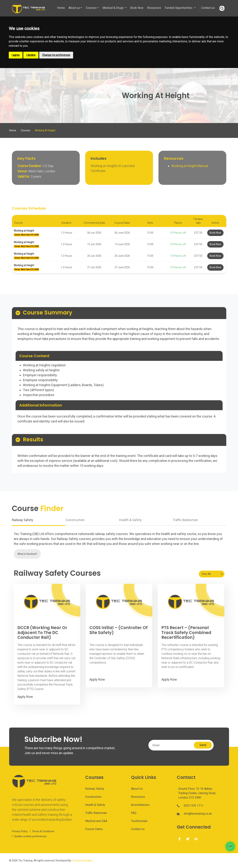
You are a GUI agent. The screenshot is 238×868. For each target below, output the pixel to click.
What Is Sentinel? (27, 554)
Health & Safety (95, 805)
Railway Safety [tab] (23, 520)
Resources (154, 8)
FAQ (134, 813)
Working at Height (24, 231)
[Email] (172, 745)
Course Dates (94, 829)
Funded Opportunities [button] (179, 8)
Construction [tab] (75, 520)
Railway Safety (95, 789)
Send (203, 745)
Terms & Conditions (43, 831)
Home (61, 8)
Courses (91, 8)
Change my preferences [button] (56, 55)
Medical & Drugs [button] (113, 8)
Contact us (208, 8)
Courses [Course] (25, 130)
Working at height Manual (190, 166)
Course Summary (48, 313)
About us (74, 8)
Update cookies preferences (30, 836)
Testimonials (139, 821)
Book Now (137, 8)
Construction (93, 797)
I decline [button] (31, 55)
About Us (137, 789)
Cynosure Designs (82, 860)
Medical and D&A (96, 821)
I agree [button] (16, 55)
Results (33, 440)
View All (206, 574)
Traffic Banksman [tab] (185, 520)
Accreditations (140, 805)
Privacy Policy (20, 831)
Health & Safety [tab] (130, 520)
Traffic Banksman (96, 813)
